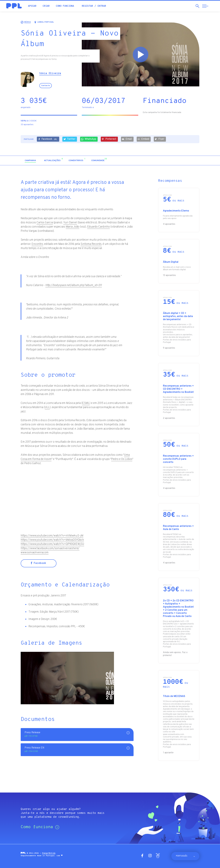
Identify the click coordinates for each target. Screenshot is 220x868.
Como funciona (65, 6)
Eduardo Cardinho (98, 227)
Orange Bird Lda (49, 853)
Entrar (102, 6)
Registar (87, 6)
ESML (86, 403)
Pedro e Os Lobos (122, 459)
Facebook (48, 139)
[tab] (30, 161)
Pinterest (109, 139)
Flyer (160, 139)
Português (182, 856)
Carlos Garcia (45, 223)
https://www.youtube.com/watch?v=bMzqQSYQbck (52, 540)
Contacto (46, 86)
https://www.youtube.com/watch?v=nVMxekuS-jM (52, 536)
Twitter (69, 139)
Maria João (73, 227)
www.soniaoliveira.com (35, 553)
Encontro (37, 244)
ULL (47, 407)
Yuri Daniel (70, 223)
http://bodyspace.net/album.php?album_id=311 (74, 285)
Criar (46, 6)
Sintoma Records (91, 244)
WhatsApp (89, 139)
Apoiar (32, 6)
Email (127, 139)
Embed (143, 139)
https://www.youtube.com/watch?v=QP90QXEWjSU (52, 544)
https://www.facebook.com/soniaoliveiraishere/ (50, 548)
